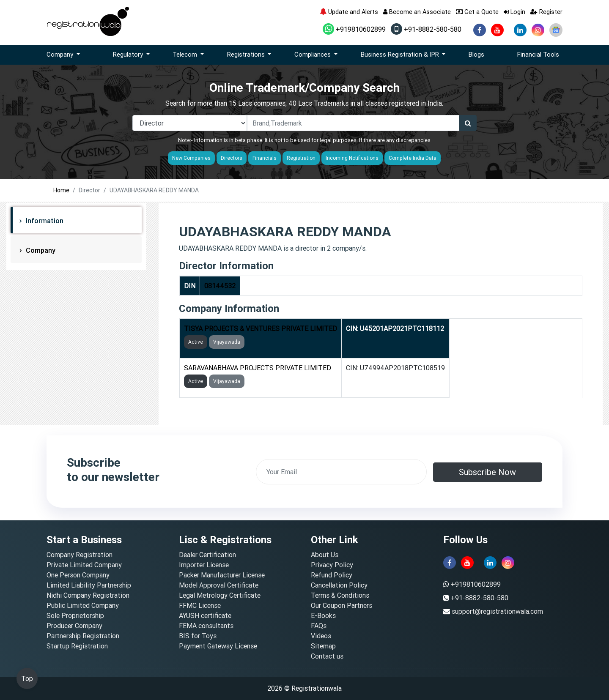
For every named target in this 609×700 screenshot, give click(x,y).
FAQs (319, 626)
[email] (341, 472)
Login (514, 12)
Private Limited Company (84, 565)
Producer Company (74, 626)
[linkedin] (520, 30)
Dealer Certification (207, 555)
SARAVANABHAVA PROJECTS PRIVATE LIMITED (258, 368)
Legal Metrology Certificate (220, 595)
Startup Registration (77, 646)
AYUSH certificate (205, 615)
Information (44, 221)
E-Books (323, 615)
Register (546, 12)
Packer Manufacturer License (222, 575)
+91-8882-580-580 (426, 29)
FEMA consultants (206, 626)
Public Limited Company (83, 605)
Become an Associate (417, 12)
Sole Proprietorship (75, 615)
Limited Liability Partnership (89, 585)
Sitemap (323, 646)
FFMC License (200, 605)
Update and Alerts (349, 12)
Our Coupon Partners (342, 605)
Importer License (204, 565)
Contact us (327, 656)
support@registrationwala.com (497, 611)
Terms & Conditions (340, 595)
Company (40, 250)
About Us (325, 555)
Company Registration (80, 555)
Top (27, 678)
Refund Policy (332, 575)
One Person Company (78, 575)
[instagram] (538, 30)
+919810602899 (354, 29)
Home (61, 190)
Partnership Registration (83, 636)
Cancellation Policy (339, 585)
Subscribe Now (487, 472)
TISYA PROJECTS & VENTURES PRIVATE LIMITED (261, 328)
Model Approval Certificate (219, 585)
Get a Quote (477, 12)
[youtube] (497, 30)
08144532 (220, 286)
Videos (321, 636)
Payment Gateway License (218, 646)
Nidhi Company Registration (88, 595)
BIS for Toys (198, 636)
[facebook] (480, 30)
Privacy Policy (332, 565)
